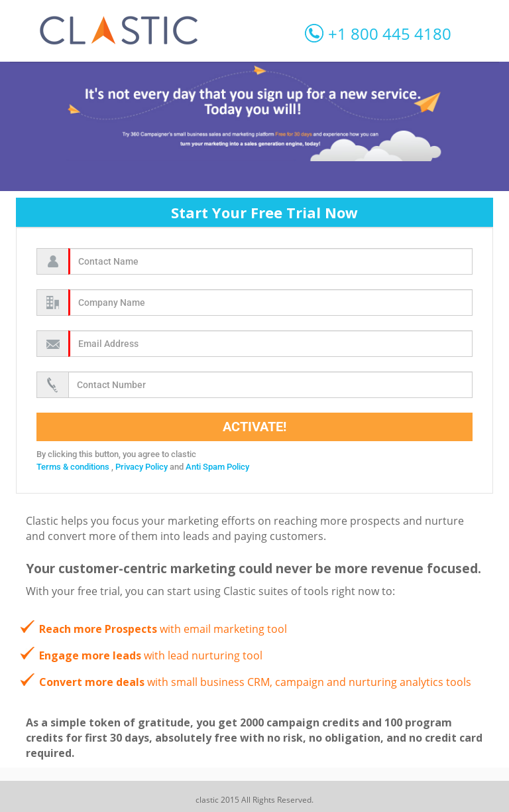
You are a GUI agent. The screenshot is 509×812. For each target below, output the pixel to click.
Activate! (254, 427)
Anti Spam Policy (217, 467)
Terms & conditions (74, 467)
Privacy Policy (142, 467)
